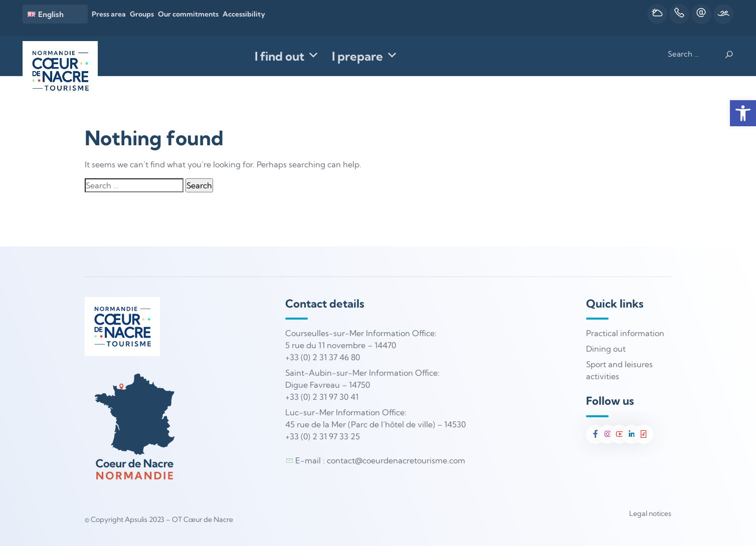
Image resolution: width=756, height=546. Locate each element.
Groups (142, 14)
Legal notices (650, 513)
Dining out (606, 349)
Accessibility (244, 14)
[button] (743, 113)
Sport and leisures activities (619, 370)
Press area (109, 14)
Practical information (625, 333)
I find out (287, 56)
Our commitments (188, 14)
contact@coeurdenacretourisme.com (396, 460)
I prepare (365, 56)
